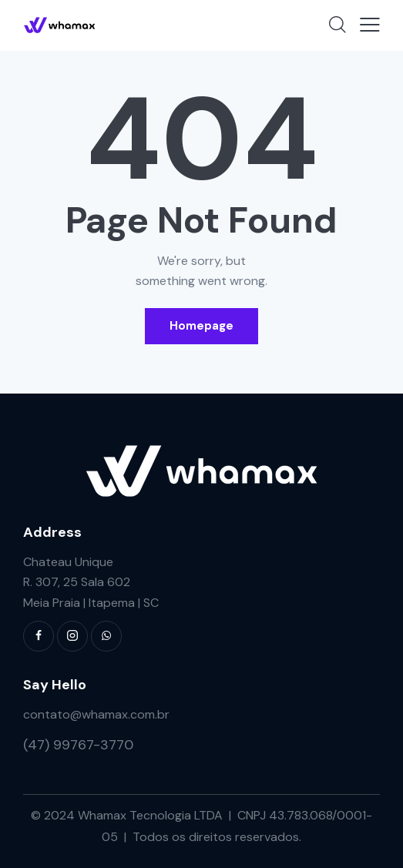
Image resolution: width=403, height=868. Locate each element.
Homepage (201, 326)
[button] (370, 25)
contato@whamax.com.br (96, 714)
